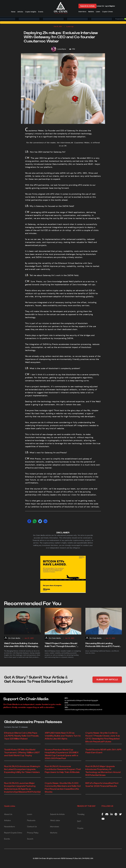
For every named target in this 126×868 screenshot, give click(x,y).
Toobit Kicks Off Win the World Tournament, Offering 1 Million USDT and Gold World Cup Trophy (22, 753)
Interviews (82, 12)
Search (30, 839)
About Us (8, 814)
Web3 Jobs (55, 821)
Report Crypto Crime (13, 833)
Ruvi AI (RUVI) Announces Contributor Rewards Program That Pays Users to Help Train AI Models (63, 769)
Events (41, 12)
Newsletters (10, 827)
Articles (20, 12)
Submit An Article (87, 6)
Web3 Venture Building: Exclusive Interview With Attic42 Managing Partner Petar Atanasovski (21, 645)
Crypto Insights (31, 12)
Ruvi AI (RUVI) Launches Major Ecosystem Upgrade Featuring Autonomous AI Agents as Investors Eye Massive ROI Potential (22, 788)
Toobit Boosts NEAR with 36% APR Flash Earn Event (103, 751)
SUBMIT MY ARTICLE (107, 680)
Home (13, 12)
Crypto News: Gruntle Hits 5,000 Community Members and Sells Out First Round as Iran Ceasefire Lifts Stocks (63, 788)
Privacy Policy (33, 833)
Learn (98, 12)
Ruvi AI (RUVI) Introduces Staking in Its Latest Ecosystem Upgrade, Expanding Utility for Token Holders (22, 769)
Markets (91, 12)
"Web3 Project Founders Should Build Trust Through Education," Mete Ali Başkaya (61, 645)
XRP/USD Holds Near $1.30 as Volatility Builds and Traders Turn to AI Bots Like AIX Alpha (63, 736)
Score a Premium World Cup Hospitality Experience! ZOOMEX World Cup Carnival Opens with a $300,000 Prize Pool (62, 754)
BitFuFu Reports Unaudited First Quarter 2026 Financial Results (102, 785)
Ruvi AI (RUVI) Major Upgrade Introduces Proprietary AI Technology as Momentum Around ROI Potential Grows (103, 771)
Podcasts (31, 821)
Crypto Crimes (107, 12)
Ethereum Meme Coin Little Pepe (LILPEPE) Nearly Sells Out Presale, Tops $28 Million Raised (22, 736)
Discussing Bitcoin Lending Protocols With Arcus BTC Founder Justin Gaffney (103, 645)
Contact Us (100, 6)
